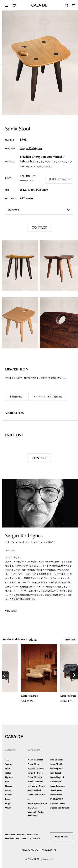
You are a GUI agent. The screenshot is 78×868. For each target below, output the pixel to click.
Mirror (8, 790)
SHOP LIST (10, 835)
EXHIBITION (33, 835)
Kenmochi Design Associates (36, 814)
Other (8, 808)
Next (74, 675)
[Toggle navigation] (6, 5)
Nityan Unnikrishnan (37, 803)
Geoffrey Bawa (57, 768)
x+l (29, 799)
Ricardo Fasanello (36, 768)
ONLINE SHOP (14, 5)
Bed (7, 782)
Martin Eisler (56, 790)
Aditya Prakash (35, 790)
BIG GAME (33, 808)
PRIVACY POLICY (30, 850)
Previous (4, 675)
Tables (8, 773)
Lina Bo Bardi (57, 760)
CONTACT (39, 227)
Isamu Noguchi (57, 777)
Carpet (8, 795)
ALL (7, 760)
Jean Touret (56, 773)
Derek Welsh (56, 795)
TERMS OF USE (49, 850)
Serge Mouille (57, 764)
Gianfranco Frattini (37, 795)
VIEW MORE (11, 611)
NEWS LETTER (61, 837)
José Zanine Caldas (37, 786)
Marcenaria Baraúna (60, 808)
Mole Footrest (68, 696)
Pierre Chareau (35, 777)
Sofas (8, 768)
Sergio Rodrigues (31, 148)
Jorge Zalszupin (58, 786)
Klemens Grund (58, 803)
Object (8, 803)
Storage (9, 786)
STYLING (21, 835)
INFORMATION (12, 839)
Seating (9, 764)
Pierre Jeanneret (35, 760)
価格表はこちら (58, 179)
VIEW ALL (70, 640)
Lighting (9, 777)
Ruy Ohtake (56, 782)
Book (8, 799)
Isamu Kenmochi (35, 782)
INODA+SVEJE (57, 799)
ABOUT (25, 839)
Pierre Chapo (34, 764)
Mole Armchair (29, 696)
